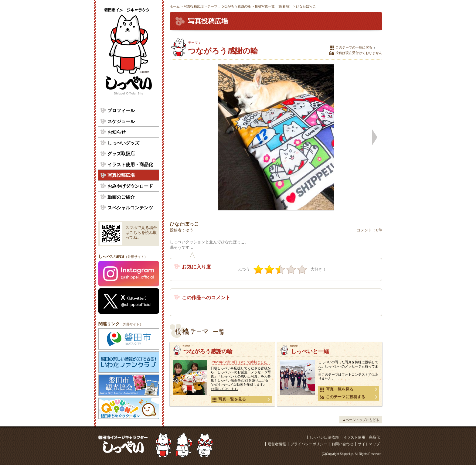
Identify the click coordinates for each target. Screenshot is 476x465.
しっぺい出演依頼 (324, 437)
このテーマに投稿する (342, 397)
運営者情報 (277, 444)
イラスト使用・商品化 (130, 164)
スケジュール (121, 121)
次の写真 (375, 137)
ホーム (175, 6)
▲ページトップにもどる (361, 420)
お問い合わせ (342, 444)
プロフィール (121, 110)
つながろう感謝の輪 (208, 351)
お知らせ (117, 132)
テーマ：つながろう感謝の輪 (229, 6)
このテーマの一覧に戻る (351, 48)
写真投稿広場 (194, 6)
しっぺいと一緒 (310, 351)
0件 (379, 230)
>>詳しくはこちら (224, 389)
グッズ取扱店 (121, 154)
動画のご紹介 (121, 197)
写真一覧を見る (229, 399)
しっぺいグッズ (123, 143)
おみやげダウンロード (130, 186)
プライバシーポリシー (309, 444)
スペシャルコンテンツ (130, 208)
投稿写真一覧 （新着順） (274, 6)
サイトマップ (369, 444)
